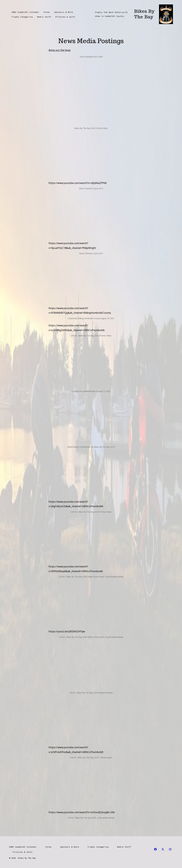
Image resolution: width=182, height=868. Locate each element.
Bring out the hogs (60, 50)
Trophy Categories (22, 17)
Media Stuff (44, 17)
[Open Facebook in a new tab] (155, 849)
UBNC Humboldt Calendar (25, 12)
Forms (47, 12)
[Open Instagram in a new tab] (170, 849)
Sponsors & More (63, 12)
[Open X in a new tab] (163, 849)
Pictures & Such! (65, 17)
